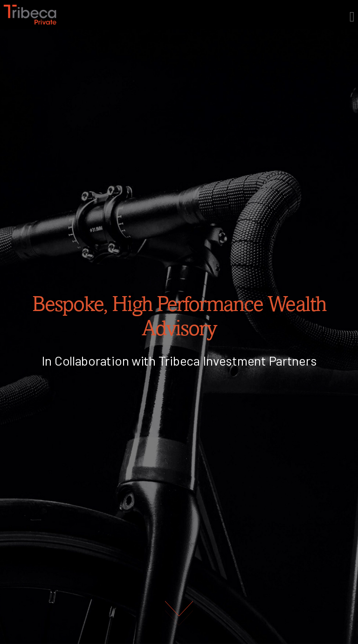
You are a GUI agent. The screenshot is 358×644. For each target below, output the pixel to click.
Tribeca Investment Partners (238, 360)
